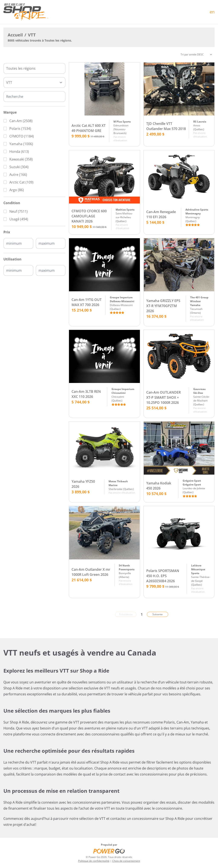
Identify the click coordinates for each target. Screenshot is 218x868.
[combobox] (34, 68)
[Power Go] (109, 851)
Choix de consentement (126, 861)
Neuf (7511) (19, 211)
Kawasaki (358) (21, 159)
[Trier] (196, 55)
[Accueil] (26, 12)
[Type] (34, 82)
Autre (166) (18, 175)
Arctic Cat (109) (21, 182)
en (212, 12)
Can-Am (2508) (21, 121)
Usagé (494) (19, 219)
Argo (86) (17, 190)
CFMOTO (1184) (22, 136)
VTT (32, 35)
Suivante (158, 614)
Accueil (15, 35)
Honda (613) (19, 152)
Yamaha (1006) (21, 144)
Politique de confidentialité (94, 861)
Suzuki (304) (19, 167)
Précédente (126, 614)
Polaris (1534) (20, 129)
